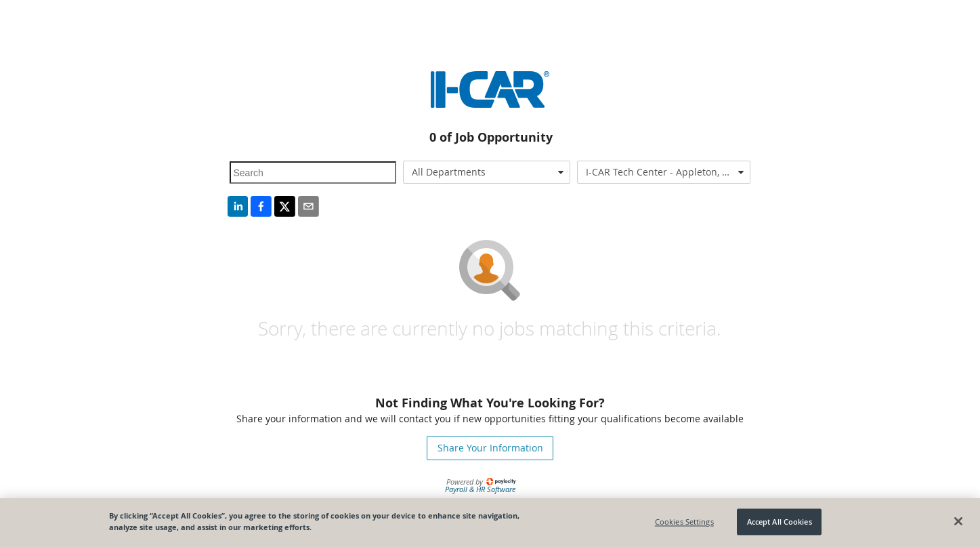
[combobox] (487, 172)
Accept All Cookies (780, 522)
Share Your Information (490, 448)
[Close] (958, 521)
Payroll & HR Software (480, 489)
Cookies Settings (684, 522)
